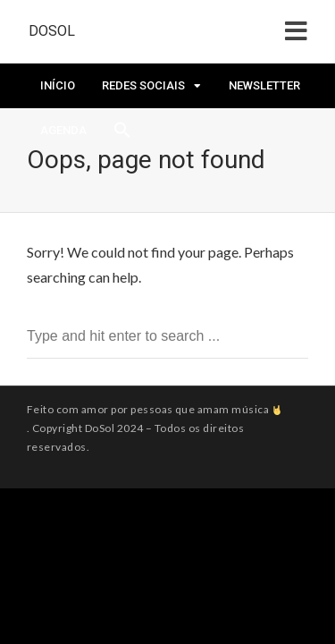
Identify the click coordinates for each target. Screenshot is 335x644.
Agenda (63, 130)
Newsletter (264, 85)
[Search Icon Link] (122, 135)
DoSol (52, 31)
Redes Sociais (143, 85)
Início (58, 85)
